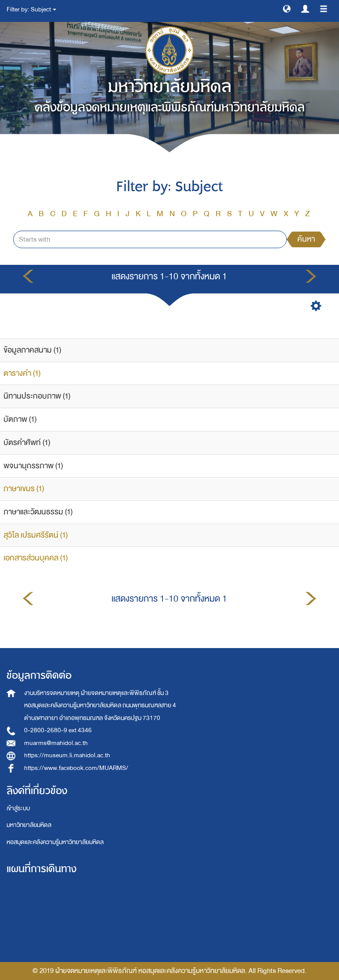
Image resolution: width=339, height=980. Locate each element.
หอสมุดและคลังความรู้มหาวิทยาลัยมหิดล (55, 842)
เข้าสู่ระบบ (18, 808)
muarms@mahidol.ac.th (56, 743)
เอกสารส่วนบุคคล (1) (36, 558)
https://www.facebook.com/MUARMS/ (76, 768)
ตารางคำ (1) (22, 373)
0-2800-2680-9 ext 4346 (58, 730)
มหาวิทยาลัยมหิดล (29, 825)
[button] (287, 8)
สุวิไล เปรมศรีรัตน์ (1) (36, 535)
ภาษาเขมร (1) (24, 489)
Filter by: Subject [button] (31, 9)
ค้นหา (306, 239)
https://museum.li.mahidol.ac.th (67, 755)
